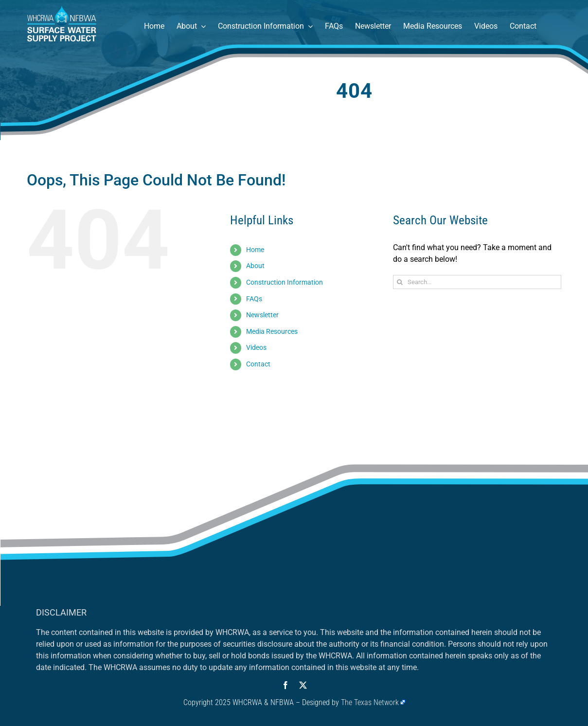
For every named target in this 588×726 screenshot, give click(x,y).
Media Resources (272, 331)
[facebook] (285, 685)
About (255, 266)
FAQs (254, 299)
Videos (256, 347)
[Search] (400, 282)
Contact (258, 364)
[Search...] (477, 282)
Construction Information (285, 282)
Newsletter (262, 315)
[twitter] (303, 685)
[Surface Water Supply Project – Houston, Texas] (62, 9)
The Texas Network (370, 702)
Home (255, 250)
